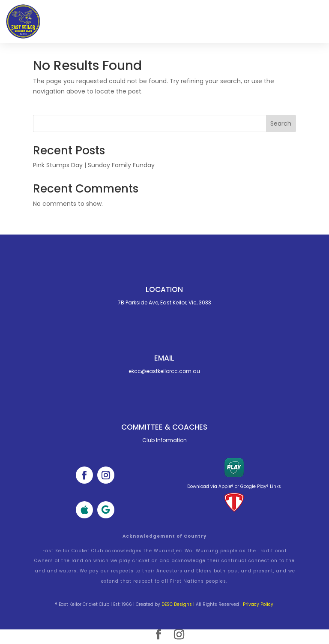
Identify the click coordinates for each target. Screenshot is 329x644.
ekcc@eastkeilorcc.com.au (164, 371)
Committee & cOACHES (164, 427)
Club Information (164, 440)
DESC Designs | (178, 604)
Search (281, 123)
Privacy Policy (258, 604)
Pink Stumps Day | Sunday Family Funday (94, 165)
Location (164, 289)
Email (164, 358)
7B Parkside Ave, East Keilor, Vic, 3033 (164, 302)
